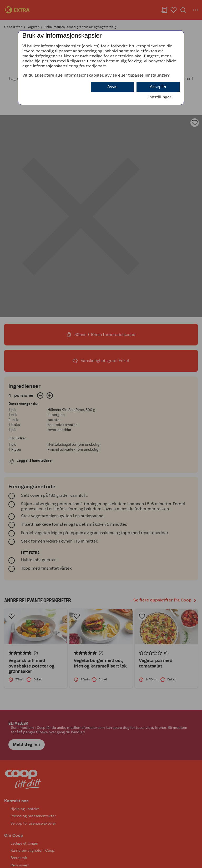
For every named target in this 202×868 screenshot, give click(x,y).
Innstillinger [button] (160, 97)
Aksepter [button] (158, 87)
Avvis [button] (112, 87)
